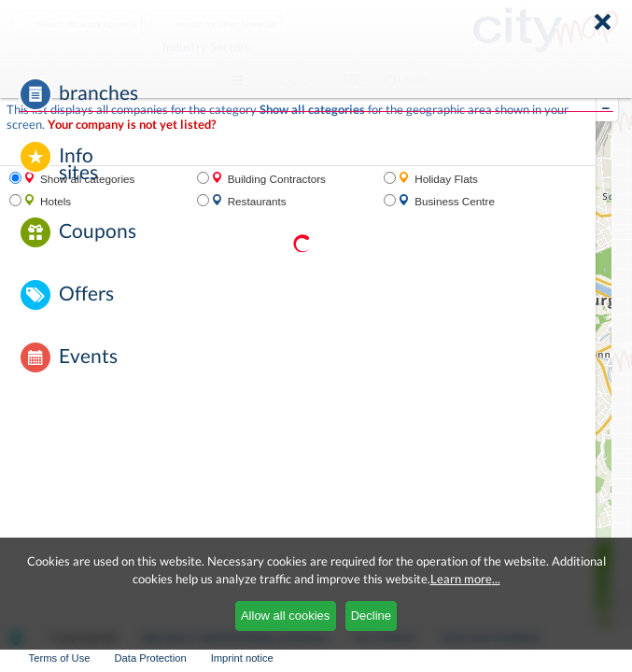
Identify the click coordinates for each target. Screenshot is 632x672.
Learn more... (465, 579)
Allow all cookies (285, 616)
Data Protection (151, 658)
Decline (371, 616)
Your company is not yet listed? (132, 125)
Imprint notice (242, 658)
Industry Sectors (253, 47)
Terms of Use (60, 658)
